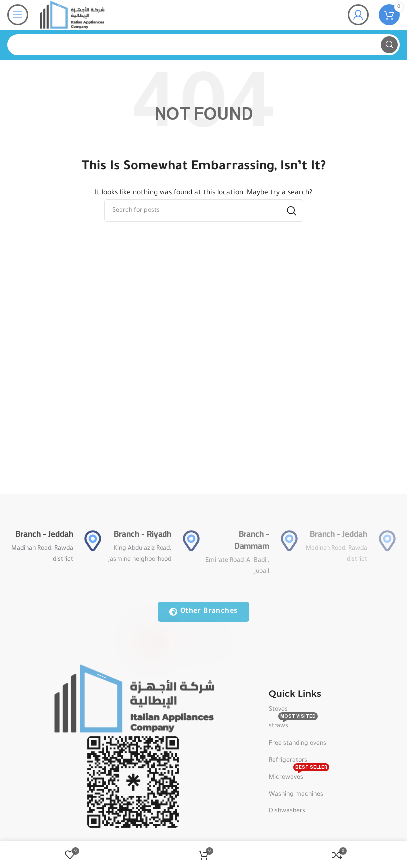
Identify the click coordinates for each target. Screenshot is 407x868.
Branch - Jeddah (44, 534)
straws (293, 724)
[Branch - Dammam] (289, 541)
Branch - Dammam (252, 540)
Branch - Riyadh (143, 534)
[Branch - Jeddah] (93, 541)
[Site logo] (72, 15)
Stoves (278, 710)
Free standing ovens (297, 744)
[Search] (203, 45)
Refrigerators (288, 761)
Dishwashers (287, 811)
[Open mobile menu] (18, 15)
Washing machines (296, 795)
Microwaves (299, 775)
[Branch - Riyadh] (191, 541)
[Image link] (133, 700)
